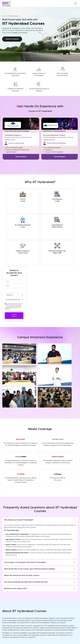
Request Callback (14, 316)
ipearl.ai (27, 637)
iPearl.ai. (14, 555)
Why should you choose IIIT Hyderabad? (19, 520)
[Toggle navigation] (75, 3)
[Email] (14, 286)
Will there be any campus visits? (16, 589)
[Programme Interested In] (14, 300)
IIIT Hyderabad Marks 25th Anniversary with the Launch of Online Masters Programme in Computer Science (21, 478)
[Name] (14, 281)
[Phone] (14, 290)
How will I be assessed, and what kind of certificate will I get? (26, 582)
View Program (21, 157)
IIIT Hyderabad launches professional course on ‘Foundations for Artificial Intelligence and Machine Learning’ (21, 460)
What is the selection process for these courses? (22, 575)
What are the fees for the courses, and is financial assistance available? (30, 569)
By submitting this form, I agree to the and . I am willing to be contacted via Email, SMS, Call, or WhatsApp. (14, 306)
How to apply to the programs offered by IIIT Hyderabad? (25, 562)
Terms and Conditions (14, 305)
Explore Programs (12, 39)
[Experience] (14, 295)
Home (4, 16)
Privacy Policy (10, 306)
